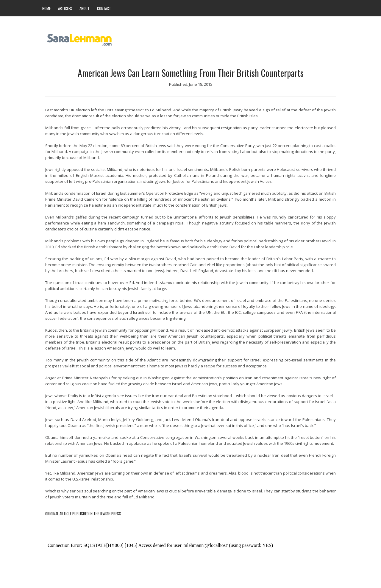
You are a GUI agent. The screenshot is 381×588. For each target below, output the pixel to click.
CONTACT (104, 8)
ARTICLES (65, 8)
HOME (46, 8)
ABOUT (85, 8)
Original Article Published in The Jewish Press (83, 514)
